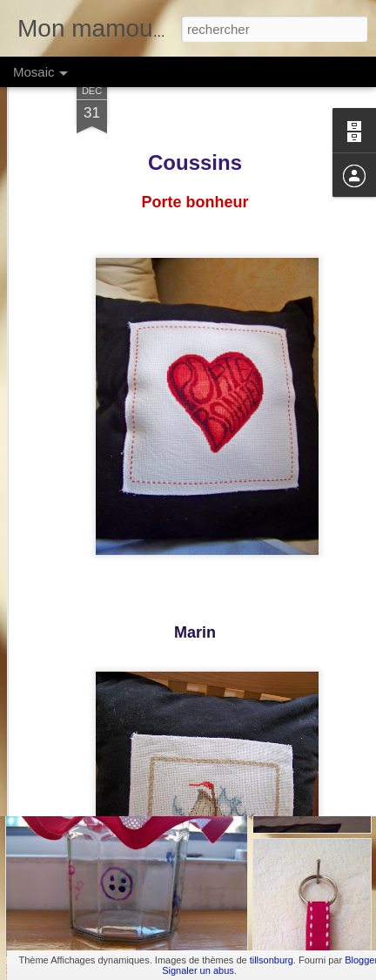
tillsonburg (272, 960)
